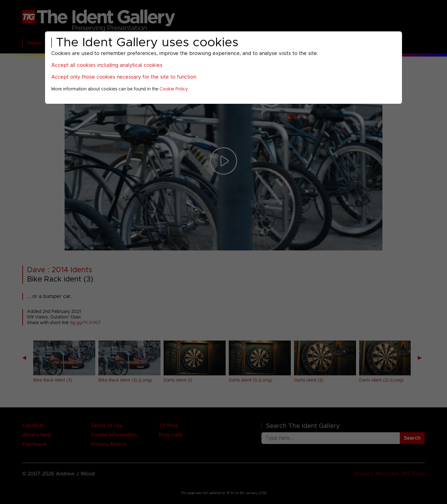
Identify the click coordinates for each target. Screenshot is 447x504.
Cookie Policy (174, 89)
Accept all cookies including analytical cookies (107, 65)
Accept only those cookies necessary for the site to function (124, 77)
